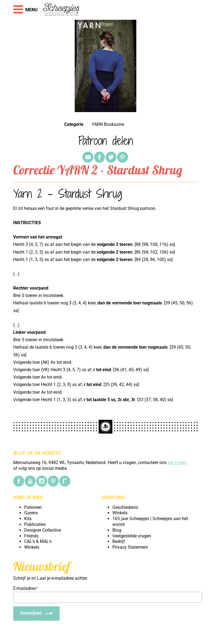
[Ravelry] (65, 481)
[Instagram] (42, 481)
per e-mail (177, 463)
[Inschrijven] (36, 614)
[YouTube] (30, 481)
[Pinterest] (53, 481)
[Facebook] (19, 481)
